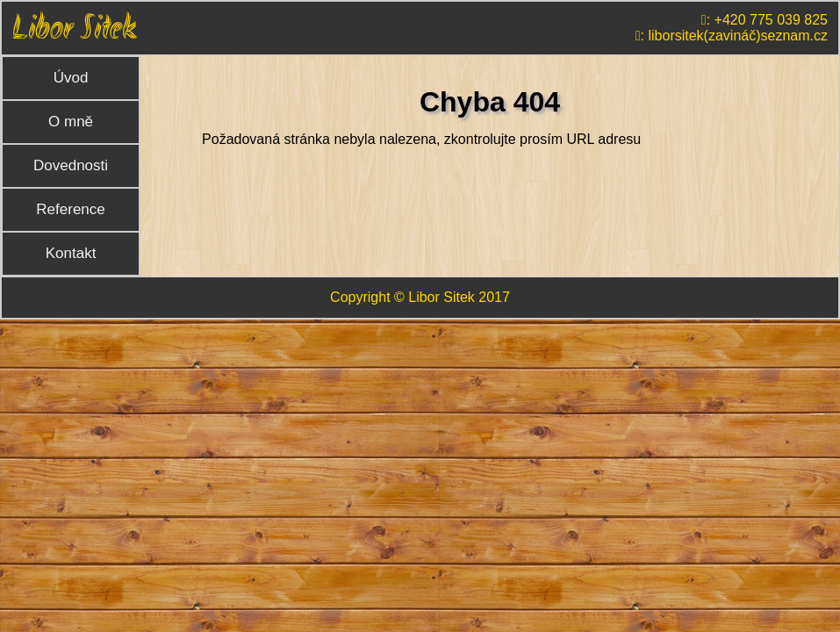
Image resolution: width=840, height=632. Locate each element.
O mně (71, 122)
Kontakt (71, 253)
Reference (70, 209)
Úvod (71, 78)
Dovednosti (71, 165)
